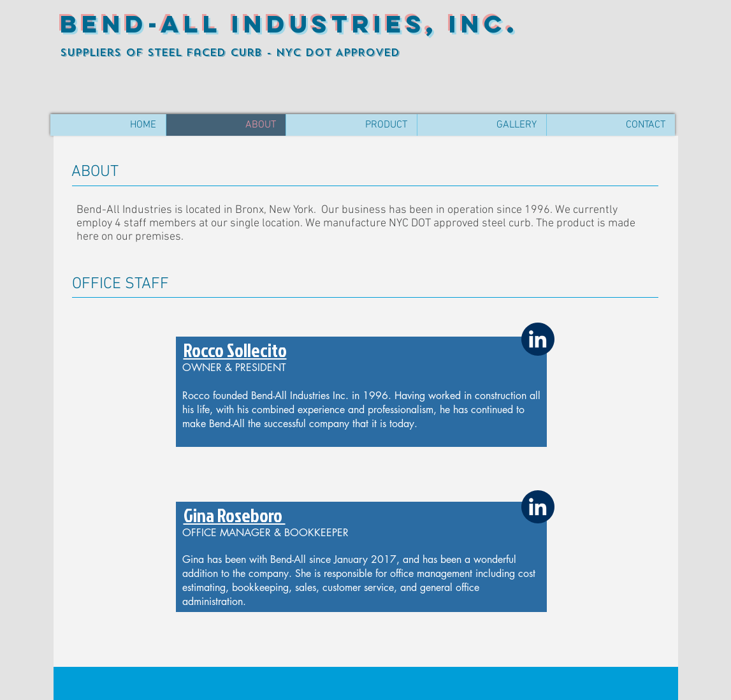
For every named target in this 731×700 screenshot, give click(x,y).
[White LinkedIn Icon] (538, 339)
